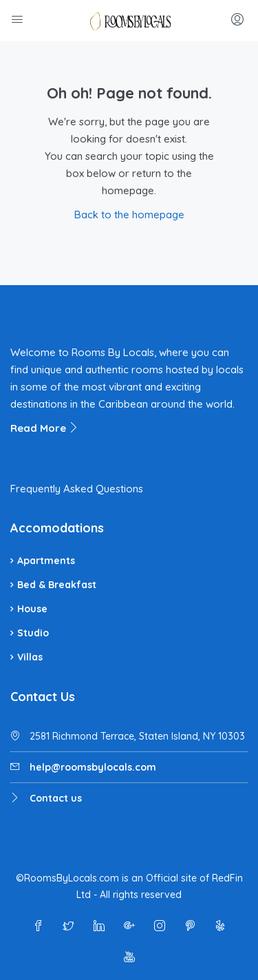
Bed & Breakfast (57, 585)
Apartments (46, 561)
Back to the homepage (129, 215)
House (32, 609)
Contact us (56, 798)
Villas (30, 657)
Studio (33, 633)
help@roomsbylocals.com (93, 767)
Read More (45, 428)
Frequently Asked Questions (77, 489)
